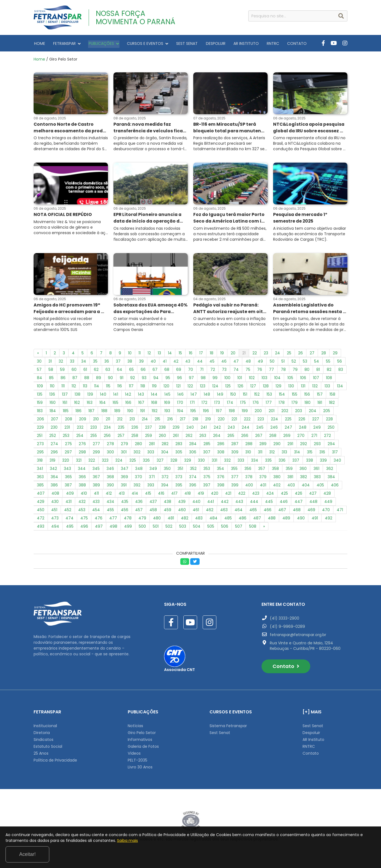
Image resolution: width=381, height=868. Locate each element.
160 (53, 404)
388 (82, 486)
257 (121, 437)
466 (268, 511)
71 (202, 371)
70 (190, 371)
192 (155, 412)
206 (40, 420)
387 (68, 486)
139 (90, 396)
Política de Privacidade (55, 762)
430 (55, 503)
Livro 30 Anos (140, 768)
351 (180, 470)
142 (128, 396)
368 (110, 478)
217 (183, 420)
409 (70, 495)
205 (327, 412)
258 (135, 437)
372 (165, 478)
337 (296, 462)
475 (84, 519)
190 (130, 412)
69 (179, 371)
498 (113, 528)
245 (260, 429)
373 (179, 478)
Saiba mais (180, 855)
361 (316, 470)
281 (152, 445)
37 (118, 363)
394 (165, 486)
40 (153, 363)
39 (141, 363)
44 (200, 363)
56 (340, 363)
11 (140, 354)
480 (157, 519)
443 (239, 503)
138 (77, 396)
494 (55, 528)
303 (151, 453)
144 (154, 396)
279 (124, 445)
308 (221, 453)
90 (110, 379)
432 (82, 503)
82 (329, 371)
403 (291, 486)
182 (332, 404)
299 (96, 453)
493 (41, 528)
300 (110, 453)
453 (82, 511)
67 (155, 371)
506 (225, 528)
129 (278, 387)
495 (70, 528)
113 (85, 387)
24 (277, 354)
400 (249, 486)
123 (203, 387)
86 (63, 379)
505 (211, 528)
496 (84, 528)
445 (269, 503)
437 (153, 503)
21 (244, 354)
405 (320, 486)
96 (179, 379)
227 (316, 420)
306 (193, 453)
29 (335, 354)
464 (239, 511)
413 (122, 495)
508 (253, 528)
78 (283, 371)
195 (193, 412)
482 (185, 519)
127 (253, 387)
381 (290, 478)
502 (169, 528)
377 (235, 478)
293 (317, 445)
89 (99, 379)
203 (299, 412)
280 (138, 445)
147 (194, 396)
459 (168, 511)
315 (310, 453)
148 (207, 396)
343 (67, 470)
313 (284, 453)
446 (284, 503)
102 (252, 379)
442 (225, 503)
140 (103, 396)
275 (68, 445)
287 (235, 445)
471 (340, 511)
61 (85, 371)
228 (329, 420)
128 (266, 387)
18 (212, 354)
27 (312, 354)
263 (203, 437)
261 (176, 437)
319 (52, 462)
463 (224, 511)
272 (327, 437)
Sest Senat (220, 734)
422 (242, 495)
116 (120, 387)
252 (53, 437)
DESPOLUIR (209, 43)
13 (159, 354)
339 (323, 462)
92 (133, 379)
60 (74, 371)
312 (272, 453)
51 (283, 363)
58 (51, 371)
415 (148, 495)
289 (263, 445)
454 (96, 511)
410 (84, 495)
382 (304, 478)
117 (131, 387)
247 (288, 429)
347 (125, 470)
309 (235, 453)
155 (295, 396)
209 (83, 420)
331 (214, 462)
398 (221, 486)
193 (167, 412)
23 (266, 354)
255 (94, 437)
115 (108, 387)
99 (215, 379)
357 (262, 470)
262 (189, 437)
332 (227, 462)
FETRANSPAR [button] (65, 43)
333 (241, 462)
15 (180, 354)
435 (125, 503)
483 (199, 519)
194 (180, 412)
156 (307, 396)
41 (165, 363)
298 (82, 453)
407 (41, 495)
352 (193, 470)
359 (289, 470)
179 (295, 404)
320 (66, 462)
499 (128, 528)
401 (263, 486)
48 (248, 363)
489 (286, 519)
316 (322, 453)
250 (331, 429)
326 (146, 462)
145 (167, 396)
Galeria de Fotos (143, 748)
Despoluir (311, 734)
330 (201, 462)
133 (327, 387)
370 (138, 478)
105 (290, 379)
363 (40, 478)
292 (304, 445)
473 (55, 519)
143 (141, 396)
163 (90, 404)
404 (306, 486)
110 (52, 387)
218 (195, 420)
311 (260, 453)
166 (128, 404)
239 (176, 429)
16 (191, 354)
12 (149, 354)
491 (315, 519)
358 (275, 470)
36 (107, 363)
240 (190, 429)
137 (65, 396)
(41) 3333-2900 (285, 620)
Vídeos (134, 755)
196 (206, 412)
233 (94, 429)
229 (40, 429)
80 (307, 371)
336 (282, 462)
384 (331, 478)
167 (141, 404)
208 (69, 420)
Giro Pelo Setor (142, 734)
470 (326, 511)
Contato (286, 668)
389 (96, 486)
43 (188, 363)
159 (40, 404)
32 (61, 363)
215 (157, 420)
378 (249, 478)
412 (109, 495)
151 (245, 396)
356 (248, 470)
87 (75, 379)
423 (256, 495)
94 (156, 379)
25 (289, 354)
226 (302, 420)
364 (54, 478)
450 (41, 511)
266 (245, 437)
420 (215, 495)
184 (53, 412)
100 (227, 379)
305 (179, 453)
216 (170, 420)
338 (310, 462)
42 (176, 363)
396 (193, 486)
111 (63, 387)
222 (247, 420)
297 (68, 453)
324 (119, 462)
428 (327, 495)
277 (96, 445)
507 (239, 528)
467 (282, 511)
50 (272, 363)
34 (84, 363)
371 (152, 478)
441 (211, 503)
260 (162, 437)
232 (80, 429)
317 (335, 453)
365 (68, 478)
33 (72, 363)
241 (204, 429)
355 (234, 470)
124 (215, 387)
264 (217, 437)
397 (207, 486)
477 (113, 519)
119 (154, 387)
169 (167, 404)
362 (330, 470)
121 (178, 387)
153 (269, 396)
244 (246, 429)
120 (166, 387)
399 (235, 486)
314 (297, 453)
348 (139, 470)
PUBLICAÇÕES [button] (101, 43)
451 (54, 511)
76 (260, 371)
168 (154, 404)
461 (196, 511)
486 (243, 519)
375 (207, 478)
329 (188, 462)
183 (40, 412)
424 (270, 495)
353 (207, 470)
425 (284, 495)
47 (236, 363)
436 (139, 503)
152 (257, 396)
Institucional (45, 727)
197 (219, 412)
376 (221, 478)
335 (268, 462)
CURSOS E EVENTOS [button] (144, 43)
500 (142, 528)
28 (324, 354)
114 (97, 387)
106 (303, 379)
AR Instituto (313, 741)
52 (294, 363)
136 (52, 396)
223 (261, 420)
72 (213, 371)
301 (124, 453)
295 (40, 453)
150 (233, 396)
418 (188, 495)
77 (271, 371)
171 (192, 404)
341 (40, 470)
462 (210, 511)
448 (313, 503)
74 (236, 371)
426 (299, 495)
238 (162, 429)
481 (171, 519)
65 (131, 371)
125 (228, 387)
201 (272, 412)
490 (301, 519)
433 (96, 503)
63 (108, 371)
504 (197, 528)
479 (142, 519)
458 (153, 511)
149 (220, 396)
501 (156, 528)
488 (272, 519)
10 (130, 354)
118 (143, 387)
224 (274, 420)
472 (41, 519)
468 (297, 511)
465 (253, 511)
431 (69, 503)
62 (96, 371)
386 (54, 486)
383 (317, 478)
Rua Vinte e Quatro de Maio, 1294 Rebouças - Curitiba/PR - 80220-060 (305, 647)
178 (282, 404)
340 (337, 462)
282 (165, 445)
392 (137, 486)
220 (221, 420)
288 (249, 445)
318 (40, 462)
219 (208, 420)
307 (207, 453)
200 (258, 412)
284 (193, 445)
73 (224, 371)
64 (120, 371)
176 (256, 404)
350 (167, 470)
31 (50, 363)
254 (80, 437)
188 (104, 412)
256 (107, 437)
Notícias (135, 727)
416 (161, 495)
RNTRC (264, 43)
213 (132, 420)
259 (149, 437)
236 (135, 429)
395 (179, 486)
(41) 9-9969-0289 (287, 628)
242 (217, 429)
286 (221, 445)
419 (201, 495)
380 (277, 478)
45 (212, 363)
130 (291, 387)
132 (315, 387)
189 (117, 412)
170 (180, 404)
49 (260, 363)
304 (165, 453)
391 (124, 486)
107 (316, 379)
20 (233, 354)
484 (213, 519)
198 (232, 412)
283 (179, 445)
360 (303, 470)
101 (240, 379)
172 (204, 404)
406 (335, 486)
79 (295, 371)
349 (153, 470)
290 (277, 445)
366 (82, 478)
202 (285, 412)
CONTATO (287, 43)
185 (66, 412)
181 (320, 404)
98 (203, 379)
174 (230, 404)
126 (240, 387)
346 (110, 470)
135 (40, 396)
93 (144, 379)
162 (77, 404)
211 (108, 420)
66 (143, 371)
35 (95, 363)
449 (328, 503)
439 (182, 503)
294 (331, 445)
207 (55, 420)
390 (110, 486)
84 (40, 379)
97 (191, 379)
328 (174, 462)
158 (332, 396)
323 (105, 462)
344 (82, 470)
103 (264, 379)
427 (313, 495)
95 (168, 379)
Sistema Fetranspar (228, 727)
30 (39, 363)
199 (245, 412)
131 (303, 387)
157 (320, 396)
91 (122, 379)
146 (180, 396)
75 (248, 371)
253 (66, 437)
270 (301, 437)
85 (51, 379)
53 (305, 363)
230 (54, 429)
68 (167, 371)
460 (182, 511)
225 (288, 420)
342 (53, 470)
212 (120, 420)
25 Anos (41, 755)
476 (99, 519)
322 (92, 462)
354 (221, 470)
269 (287, 437)
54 (317, 363)
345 (96, 470)
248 (303, 429)
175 (243, 404)
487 (257, 519)
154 (282, 396)
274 (54, 445)
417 (174, 495)
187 (91, 412)
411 (96, 495)
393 (151, 486)
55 (328, 363)
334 (255, 462)
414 (135, 495)
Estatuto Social (48, 748)
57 (39, 371)
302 (137, 453)
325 (133, 462)
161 (65, 404)
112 (74, 387)
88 (87, 379)
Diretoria (42, 734)
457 (139, 511)
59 (62, 371)
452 (68, 511)
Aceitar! (353, 854)
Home (39, 59)
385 (40, 486)
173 (217, 404)
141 (116, 396)
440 (196, 503)
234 (107, 429)
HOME (39, 43)
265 (231, 437)
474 (70, 519)
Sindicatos (43, 741)
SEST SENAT (182, 43)
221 (234, 420)
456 (125, 511)
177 (269, 404)
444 (254, 503)
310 (248, 453)
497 (99, 528)
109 (40, 387)
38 (130, 363)
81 (318, 371)
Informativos (140, 741)
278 (110, 445)
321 (79, 462)
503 (183, 528)
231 (67, 429)
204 (313, 412)
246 (274, 429)
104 (277, 379)
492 (329, 519)
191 (142, 412)
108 (329, 379)
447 (299, 503)
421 (228, 495)
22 (255, 354)
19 (222, 354)
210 (96, 420)
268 (273, 437)
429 (41, 503)
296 (54, 453)
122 (190, 387)
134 (340, 387)
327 (160, 462)
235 (121, 429)
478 (128, 519)
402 (277, 486)
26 (300, 354)
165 (115, 404)
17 (201, 354)
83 (341, 371)
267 (259, 437)
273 (40, 445)
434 (110, 503)
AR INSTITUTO (239, 43)
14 (170, 354)
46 (224, 363)
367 (96, 478)
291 (290, 445)
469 (311, 511)
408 (55, 495)
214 (145, 420)
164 (103, 404)
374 (193, 478)
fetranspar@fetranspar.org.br (298, 636)
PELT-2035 (138, 762)
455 (110, 511)
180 (307, 404)
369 (124, 478)
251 (40, 437)
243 (231, 429)
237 (149, 429)
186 (78, 412)
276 (82, 445)
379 (263, 478)
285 (207, 445)
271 (314, 437)
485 (228, 519)
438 (168, 503)
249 (317, 429)
